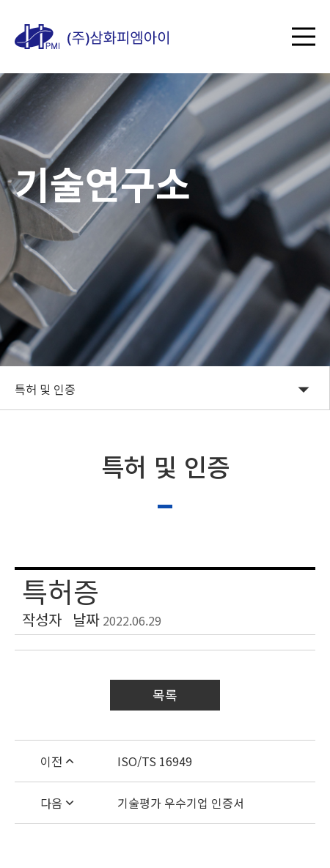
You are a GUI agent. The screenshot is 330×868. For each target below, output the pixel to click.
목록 (165, 694)
